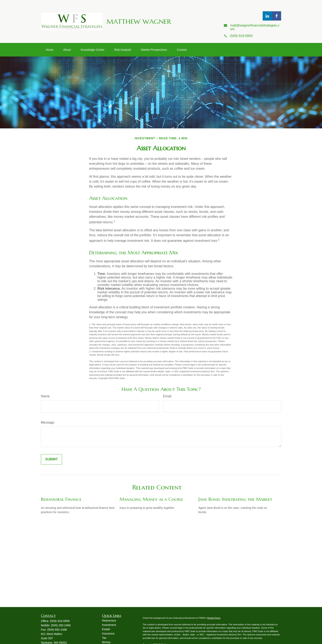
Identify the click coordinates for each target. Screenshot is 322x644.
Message (48, 422)
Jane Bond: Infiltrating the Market (235, 499)
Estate (106, 629)
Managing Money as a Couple (151, 499)
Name (45, 396)
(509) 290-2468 (61, 625)
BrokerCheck (214, 618)
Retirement (109, 621)
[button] (50, 50)
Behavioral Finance (61, 499)
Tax (104, 638)
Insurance (108, 634)
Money (106, 642)
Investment (109, 625)
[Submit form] (51, 459)
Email (167, 396)
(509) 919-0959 (60, 621)
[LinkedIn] (267, 16)
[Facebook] (277, 16)
